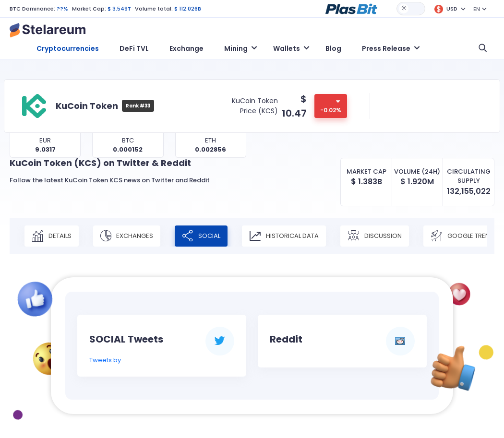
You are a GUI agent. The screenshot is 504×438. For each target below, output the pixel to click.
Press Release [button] (386, 48)
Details (52, 236)
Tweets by (105, 360)
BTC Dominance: (32, 9)
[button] (351, 8)
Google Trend (462, 236)
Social (201, 236)
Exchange (186, 48)
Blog (333, 48)
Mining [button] (236, 48)
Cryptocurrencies (68, 48)
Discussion (375, 236)
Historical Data (284, 236)
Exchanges (127, 236)
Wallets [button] (287, 48)
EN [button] (477, 9)
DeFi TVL (134, 48)
